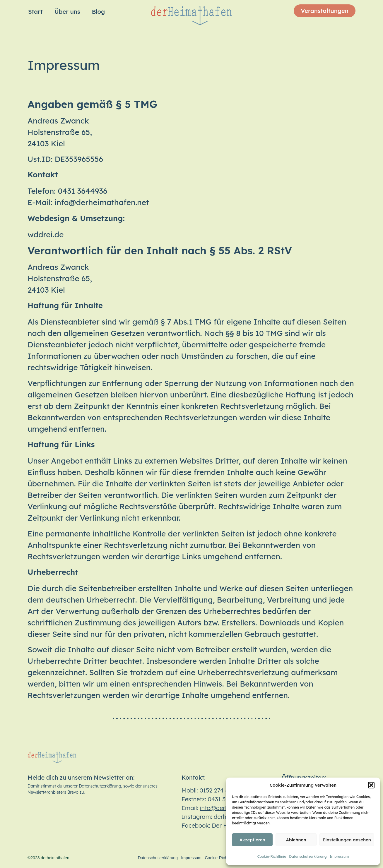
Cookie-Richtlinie (272, 856)
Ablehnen (296, 840)
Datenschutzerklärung (308, 856)
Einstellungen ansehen (347, 840)
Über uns (67, 12)
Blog (99, 12)
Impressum (339, 856)
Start (35, 12)
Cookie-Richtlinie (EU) (225, 858)
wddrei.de (46, 235)
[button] (371, 785)
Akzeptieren (252, 840)
